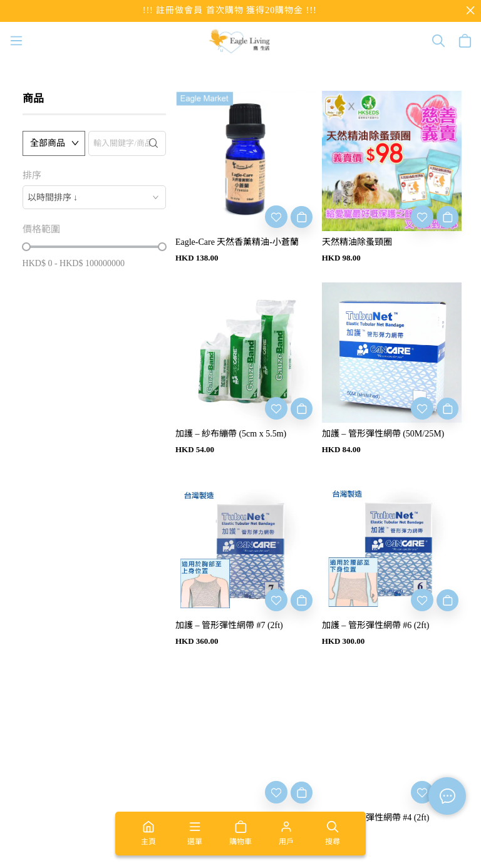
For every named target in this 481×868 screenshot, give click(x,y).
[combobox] (94, 197)
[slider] (26, 247)
